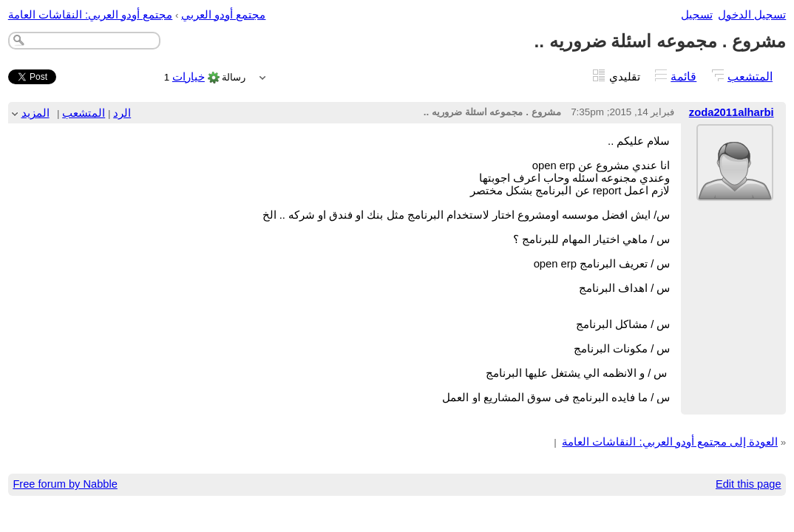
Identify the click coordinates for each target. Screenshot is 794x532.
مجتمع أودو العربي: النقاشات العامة (91, 15)
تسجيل (697, 15)
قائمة (683, 76)
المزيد (35, 113)
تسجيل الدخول (752, 15)
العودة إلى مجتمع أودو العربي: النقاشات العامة (670, 442)
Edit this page (749, 484)
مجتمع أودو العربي (223, 15)
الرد (122, 113)
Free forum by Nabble (65, 484)
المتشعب (750, 76)
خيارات (189, 77)
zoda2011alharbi (732, 112)
